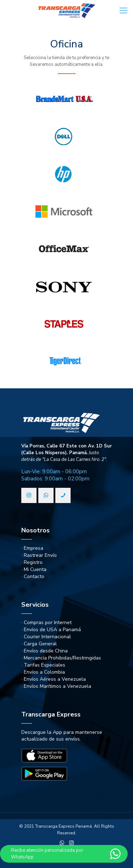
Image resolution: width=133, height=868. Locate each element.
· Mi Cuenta (34, 569)
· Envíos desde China (45, 651)
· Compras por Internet (46, 623)
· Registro (32, 562)
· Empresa (32, 548)
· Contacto (33, 576)
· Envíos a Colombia (43, 672)
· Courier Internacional (46, 637)
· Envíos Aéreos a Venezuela (54, 679)
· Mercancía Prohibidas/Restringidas (61, 658)
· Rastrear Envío (39, 555)
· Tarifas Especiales (43, 665)
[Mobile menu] (123, 11)
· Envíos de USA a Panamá (51, 630)
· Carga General (39, 644)
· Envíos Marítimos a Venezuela (56, 686)
